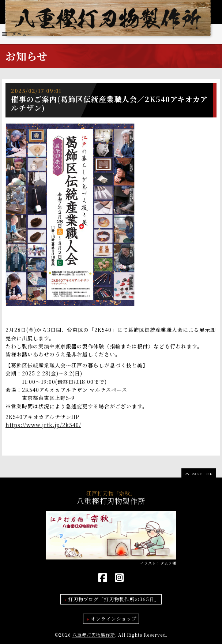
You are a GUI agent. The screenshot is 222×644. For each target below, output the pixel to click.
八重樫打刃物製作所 (94, 635)
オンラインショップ (114, 619)
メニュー (17, 34)
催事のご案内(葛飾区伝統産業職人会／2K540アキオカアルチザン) (109, 103)
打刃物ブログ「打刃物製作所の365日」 (114, 599)
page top (198, 473)
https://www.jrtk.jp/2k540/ (43, 425)
